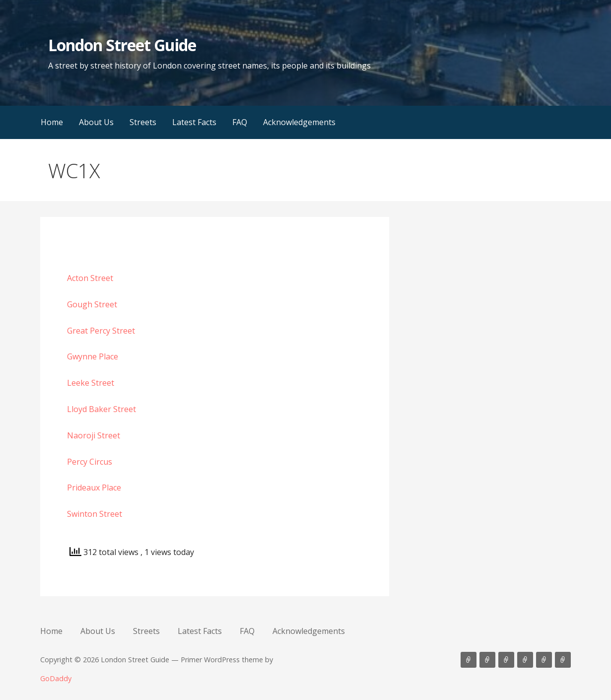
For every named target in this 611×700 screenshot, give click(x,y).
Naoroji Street (94, 435)
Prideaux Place (94, 488)
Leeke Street (91, 383)
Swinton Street (95, 514)
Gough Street (92, 304)
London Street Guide (122, 45)
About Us (96, 122)
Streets (143, 122)
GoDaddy (56, 678)
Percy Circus (90, 462)
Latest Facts (194, 122)
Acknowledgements (299, 122)
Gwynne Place (93, 356)
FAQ (240, 122)
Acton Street (90, 278)
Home (52, 122)
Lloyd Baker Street (102, 409)
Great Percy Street (101, 331)
